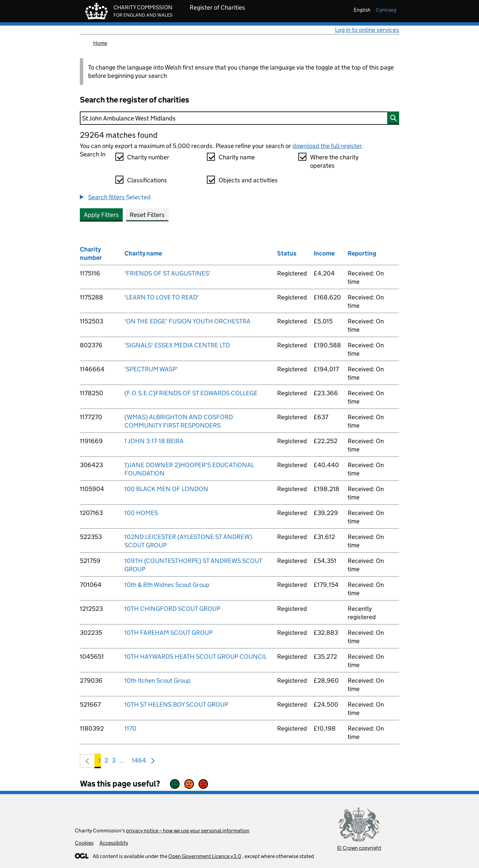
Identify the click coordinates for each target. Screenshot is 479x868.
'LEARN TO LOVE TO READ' (162, 297)
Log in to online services (367, 30)
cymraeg (386, 10)
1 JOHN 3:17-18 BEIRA (154, 441)
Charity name (237, 157)
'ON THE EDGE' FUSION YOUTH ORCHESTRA (187, 321)
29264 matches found (119, 135)
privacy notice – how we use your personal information (188, 831)
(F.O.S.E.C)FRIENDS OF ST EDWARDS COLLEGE (191, 393)
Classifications (147, 180)
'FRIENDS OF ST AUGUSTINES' (167, 273)
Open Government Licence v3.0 (205, 856)
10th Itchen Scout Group (158, 681)
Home (100, 43)
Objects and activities (248, 180)
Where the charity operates (334, 161)
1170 (130, 728)
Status (287, 253)
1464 (139, 762)
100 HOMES (141, 513)
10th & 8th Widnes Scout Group (167, 585)
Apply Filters (101, 215)
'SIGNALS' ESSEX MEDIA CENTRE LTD (177, 345)
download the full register (327, 146)
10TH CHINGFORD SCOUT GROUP (172, 609)
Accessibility (114, 843)
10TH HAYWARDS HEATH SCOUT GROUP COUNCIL (196, 657)
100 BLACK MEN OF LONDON (166, 489)
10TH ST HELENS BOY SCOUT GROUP (176, 704)
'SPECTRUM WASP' (151, 369)
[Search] (239, 118)
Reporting (362, 253)
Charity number (148, 157)
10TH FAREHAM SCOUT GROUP (168, 633)
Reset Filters (147, 215)
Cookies (84, 843)
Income (324, 253)
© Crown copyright (359, 848)
